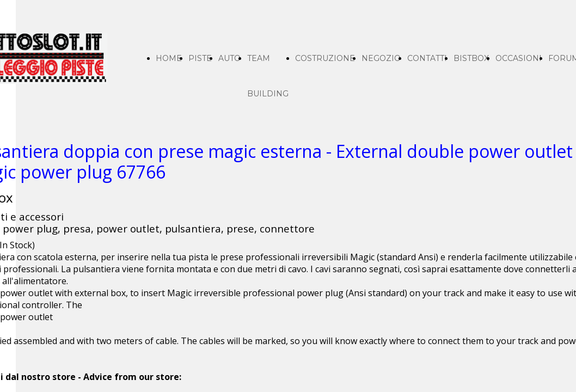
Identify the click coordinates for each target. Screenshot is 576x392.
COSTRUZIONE (325, 58)
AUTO (229, 58)
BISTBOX (471, 58)
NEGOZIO (381, 58)
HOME (169, 58)
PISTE (200, 58)
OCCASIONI (519, 58)
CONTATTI (427, 58)
